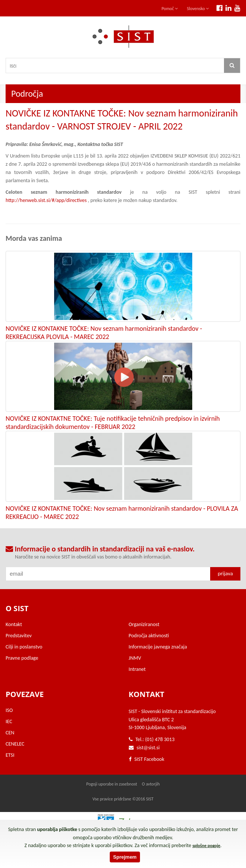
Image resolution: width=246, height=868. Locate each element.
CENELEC (15, 744)
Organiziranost (144, 624)
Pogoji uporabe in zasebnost (112, 784)
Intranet (137, 669)
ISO (9, 710)
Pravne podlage (22, 658)
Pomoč (170, 9)
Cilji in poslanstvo (24, 647)
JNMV (135, 658)
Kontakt (14, 624)
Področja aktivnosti (149, 636)
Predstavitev (19, 636)
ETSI (10, 755)
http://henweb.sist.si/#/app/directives (46, 200)
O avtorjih (151, 784)
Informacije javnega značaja (158, 647)
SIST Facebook (147, 759)
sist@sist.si (148, 748)
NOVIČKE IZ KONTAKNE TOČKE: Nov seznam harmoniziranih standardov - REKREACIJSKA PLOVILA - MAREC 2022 (104, 333)
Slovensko (198, 9)
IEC (9, 721)
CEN (10, 733)
